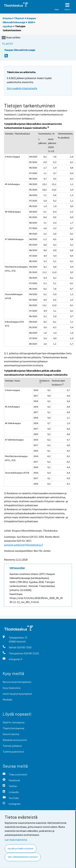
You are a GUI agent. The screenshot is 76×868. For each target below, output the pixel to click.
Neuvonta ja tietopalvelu (17, 682)
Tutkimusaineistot (13, 751)
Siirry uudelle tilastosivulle (22, 88)
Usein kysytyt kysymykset (17, 694)
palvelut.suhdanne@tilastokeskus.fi (23, 545)
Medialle (8, 699)
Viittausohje (17, 568)
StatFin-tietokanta (14, 722)
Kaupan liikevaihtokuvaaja (20, 50)
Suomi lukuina (11, 734)
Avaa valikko (11, 38)
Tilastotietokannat (14, 728)
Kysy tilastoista (12, 688)
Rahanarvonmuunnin (15, 740)
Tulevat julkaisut (12, 746)
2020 (30, 22)
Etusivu (7, 18)
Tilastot (19, 18)
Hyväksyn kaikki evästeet (21, 848)
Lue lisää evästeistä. (16, 840)
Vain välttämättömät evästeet (23, 857)
